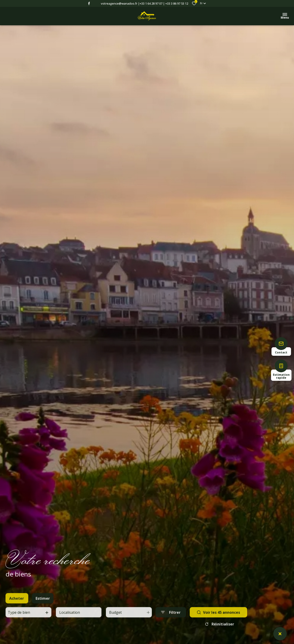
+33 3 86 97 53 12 (177, 3)
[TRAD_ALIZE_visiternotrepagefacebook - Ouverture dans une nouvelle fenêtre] (89, 3)
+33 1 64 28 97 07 (151, 3)
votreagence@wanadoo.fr (119, 3)
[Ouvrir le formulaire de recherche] (171, 624)
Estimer (43, 610)
